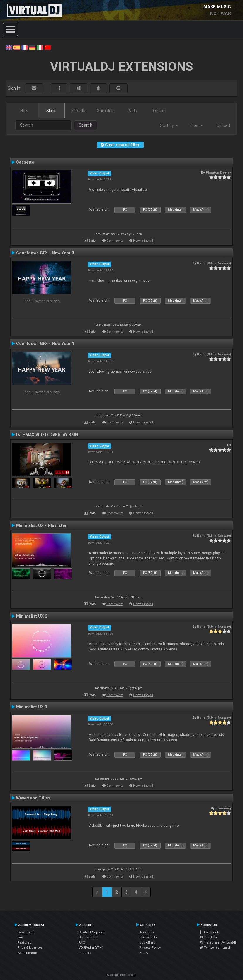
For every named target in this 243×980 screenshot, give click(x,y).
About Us (147, 932)
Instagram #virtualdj (218, 942)
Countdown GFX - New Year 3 (45, 253)
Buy (21, 937)
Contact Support (91, 932)
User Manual (89, 937)
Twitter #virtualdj (215, 947)
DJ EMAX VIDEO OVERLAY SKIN (47, 435)
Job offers (147, 942)
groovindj (223, 808)
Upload (223, 125)
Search (86, 125)
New (24, 111)
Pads (132, 111)
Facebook (209, 932)
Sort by (169, 125)
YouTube (209, 937)
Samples (105, 111)
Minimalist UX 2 (32, 616)
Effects (78, 111)
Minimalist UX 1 (32, 707)
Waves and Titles (33, 798)
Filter (196, 125)
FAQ (82, 942)
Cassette (25, 162)
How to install (143, 241)
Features (24, 942)
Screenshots (27, 953)
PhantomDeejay (218, 172)
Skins (51, 111)
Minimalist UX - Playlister (41, 525)
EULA (144, 953)
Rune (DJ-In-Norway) (214, 263)
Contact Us (148, 937)
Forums (85, 953)
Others (159, 111)
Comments (115, 241)
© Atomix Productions (122, 975)
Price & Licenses (30, 947)
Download (26, 932)
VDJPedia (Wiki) (91, 947)
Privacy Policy (150, 947)
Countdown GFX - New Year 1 (45, 344)
